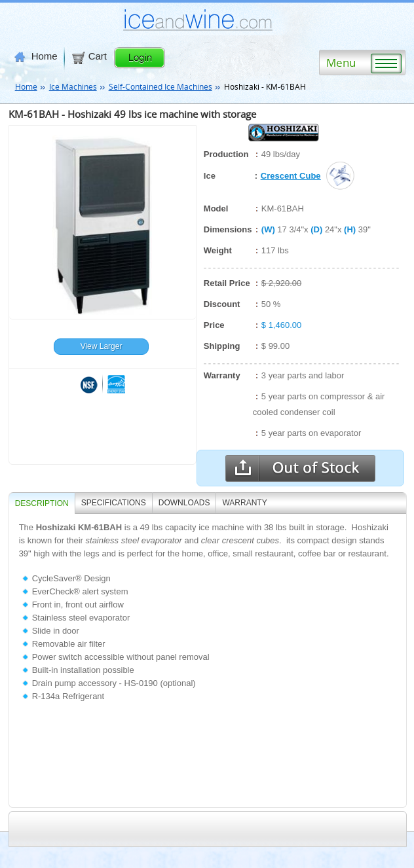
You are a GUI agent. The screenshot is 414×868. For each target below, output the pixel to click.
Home (36, 56)
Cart (89, 56)
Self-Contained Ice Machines (160, 86)
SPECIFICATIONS (114, 503)
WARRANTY (244, 503)
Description (42, 503)
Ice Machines (73, 86)
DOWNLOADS (184, 503)
